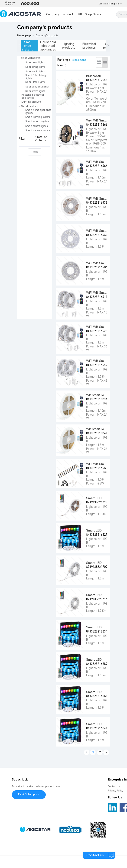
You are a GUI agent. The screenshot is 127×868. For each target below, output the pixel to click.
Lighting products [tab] (69, 46)
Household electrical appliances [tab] (48, 46)
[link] (47, 35)
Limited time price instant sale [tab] (27, 46)
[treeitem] (35, 75)
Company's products (47, 35)
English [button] (116, 4)
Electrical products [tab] (89, 46)
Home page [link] (24, 35)
